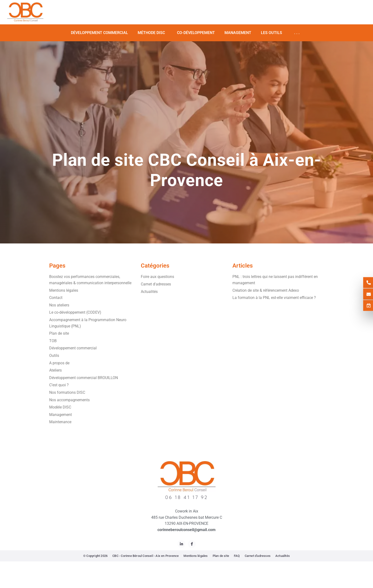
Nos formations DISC (67, 392)
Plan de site (59, 333)
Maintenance (60, 422)
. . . (298, 33)
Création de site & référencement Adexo (266, 290)
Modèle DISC (60, 407)
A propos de (59, 363)
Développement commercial (99, 33)
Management (238, 33)
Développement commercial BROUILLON (84, 378)
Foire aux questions (157, 277)
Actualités (149, 292)
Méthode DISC (153, 33)
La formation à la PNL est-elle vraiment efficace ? (274, 298)
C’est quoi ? (59, 385)
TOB (53, 341)
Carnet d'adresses (156, 284)
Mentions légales (64, 290)
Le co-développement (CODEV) (75, 312)
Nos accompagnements (69, 400)
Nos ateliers (59, 305)
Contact (56, 298)
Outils (54, 356)
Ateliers (55, 370)
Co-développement (196, 33)
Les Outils (273, 33)
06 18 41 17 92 (187, 497)
